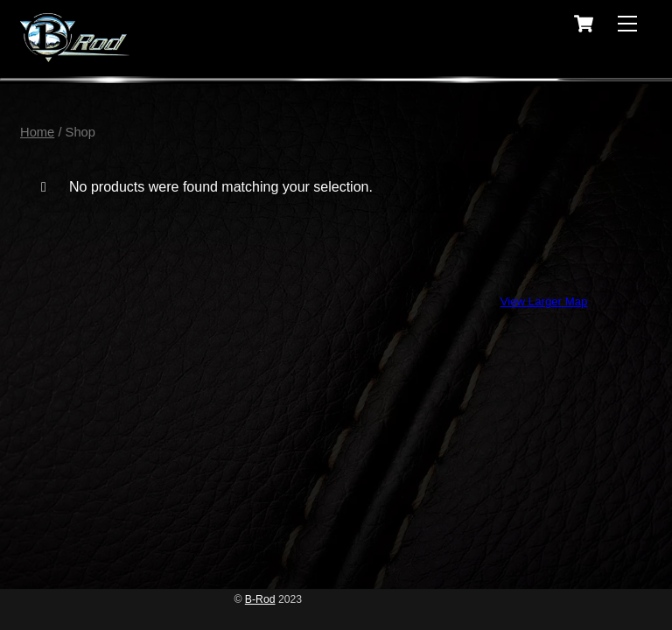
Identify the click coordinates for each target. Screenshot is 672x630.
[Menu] (627, 24)
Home (37, 132)
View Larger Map (544, 301)
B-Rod (260, 599)
